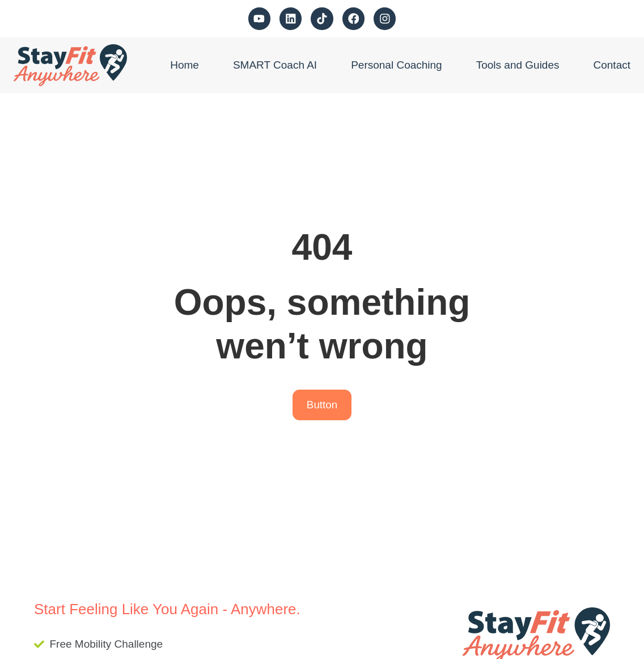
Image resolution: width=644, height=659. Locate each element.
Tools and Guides (518, 65)
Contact (612, 65)
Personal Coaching (397, 65)
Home (185, 65)
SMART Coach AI (275, 65)
